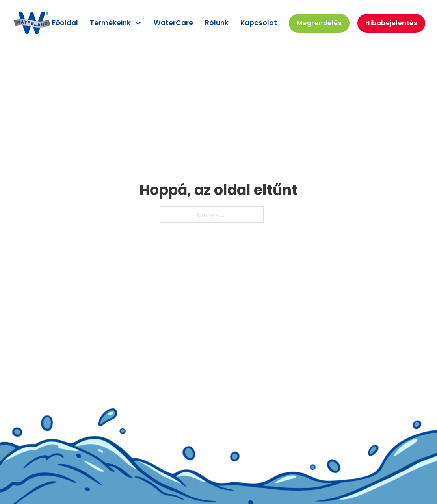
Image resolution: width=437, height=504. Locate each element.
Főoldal (65, 23)
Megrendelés (319, 23)
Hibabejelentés (391, 23)
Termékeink (110, 23)
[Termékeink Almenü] (138, 23)
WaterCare (173, 23)
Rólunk (217, 23)
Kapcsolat (259, 23)
